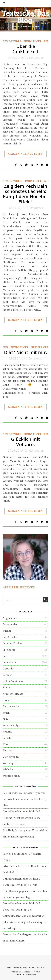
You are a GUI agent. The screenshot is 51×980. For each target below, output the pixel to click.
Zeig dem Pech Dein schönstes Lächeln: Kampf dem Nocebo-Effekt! (26, 194)
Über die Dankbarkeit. (26, 49)
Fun (6, 348)
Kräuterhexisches (13, 694)
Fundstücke (33, 42)
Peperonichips (11, 725)
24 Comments (34, 450)
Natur (6, 719)
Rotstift (7, 732)
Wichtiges (9, 770)
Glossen (7, 675)
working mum (11, 776)
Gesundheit (10, 669)
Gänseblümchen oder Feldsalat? (22, 812)
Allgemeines (10, 618)
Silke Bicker (10, 866)
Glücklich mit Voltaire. (26, 442)
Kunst (6, 700)
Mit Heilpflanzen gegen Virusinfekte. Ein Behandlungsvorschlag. (25, 891)
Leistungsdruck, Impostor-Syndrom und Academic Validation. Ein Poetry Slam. (25, 799)
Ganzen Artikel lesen (26, 154)
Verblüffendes (11, 757)
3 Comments (34, 208)
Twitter (7, 751)
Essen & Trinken (13, 643)
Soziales (7, 738)
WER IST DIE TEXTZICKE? (19, 588)
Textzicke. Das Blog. (26, 17)
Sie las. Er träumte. (14, 824)
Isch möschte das (13, 681)
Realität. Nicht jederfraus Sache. (22, 818)
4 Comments (34, 358)
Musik (7, 713)
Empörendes (10, 637)
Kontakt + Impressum (25, 975)
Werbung (8, 763)
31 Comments (34, 58)
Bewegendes (12, 42)
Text (5, 744)
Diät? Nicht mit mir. (26, 352)
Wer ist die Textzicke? (21, 972)
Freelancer (9, 650)
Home (37, 972)
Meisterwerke (11, 707)
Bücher (7, 631)
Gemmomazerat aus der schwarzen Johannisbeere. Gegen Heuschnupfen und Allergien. (25, 922)
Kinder (7, 688)
